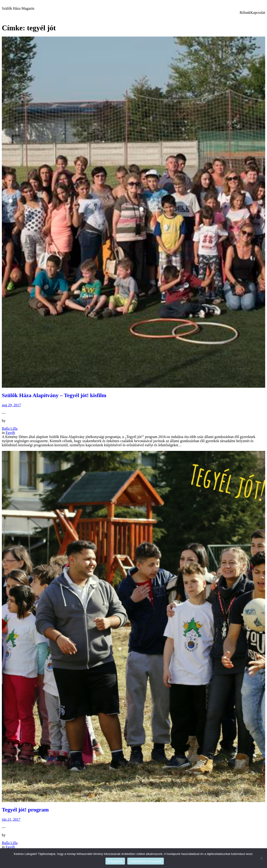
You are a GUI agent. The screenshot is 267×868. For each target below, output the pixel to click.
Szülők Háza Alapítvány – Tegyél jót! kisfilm (54, 395)
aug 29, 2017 (11, 405)
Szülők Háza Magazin (18, 8)
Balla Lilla (10, 428)
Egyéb (10, 433)
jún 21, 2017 (11, 819)
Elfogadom (115, 861)
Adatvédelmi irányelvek (146, 861)
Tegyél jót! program (25, 810)
